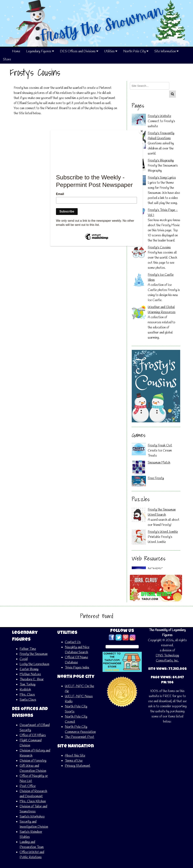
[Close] (142, 131)
